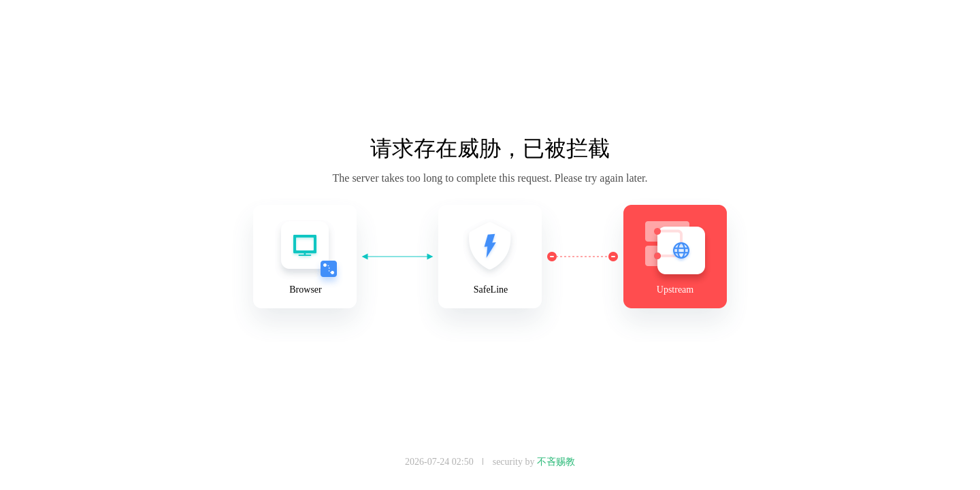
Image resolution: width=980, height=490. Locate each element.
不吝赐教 (556, 462)
